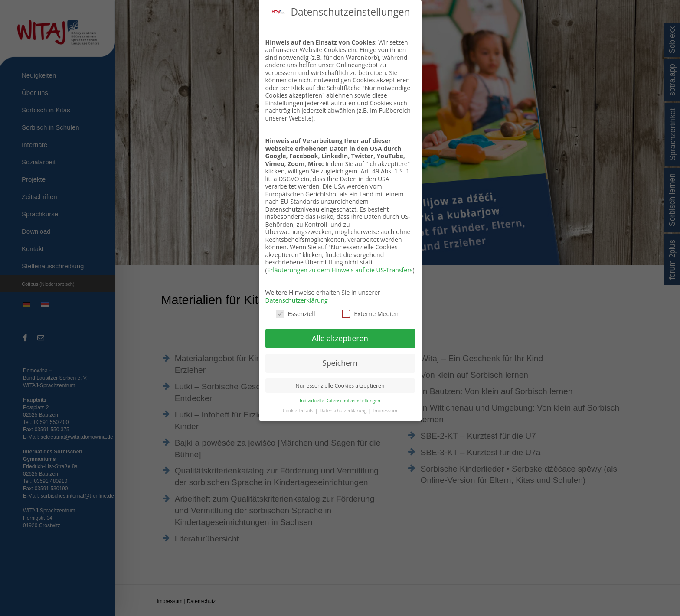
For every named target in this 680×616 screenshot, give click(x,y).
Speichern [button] (340, 363)
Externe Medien (370, 314)
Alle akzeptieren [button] (340, 338)
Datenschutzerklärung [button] (344, 411)
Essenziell (296, 314)
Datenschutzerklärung (297, 300)
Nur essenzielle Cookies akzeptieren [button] (340, 386)
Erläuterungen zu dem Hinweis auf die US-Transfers (340, 270)
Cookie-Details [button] (299, 411)
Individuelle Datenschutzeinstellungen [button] (340, 401)
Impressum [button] (385, 411)
